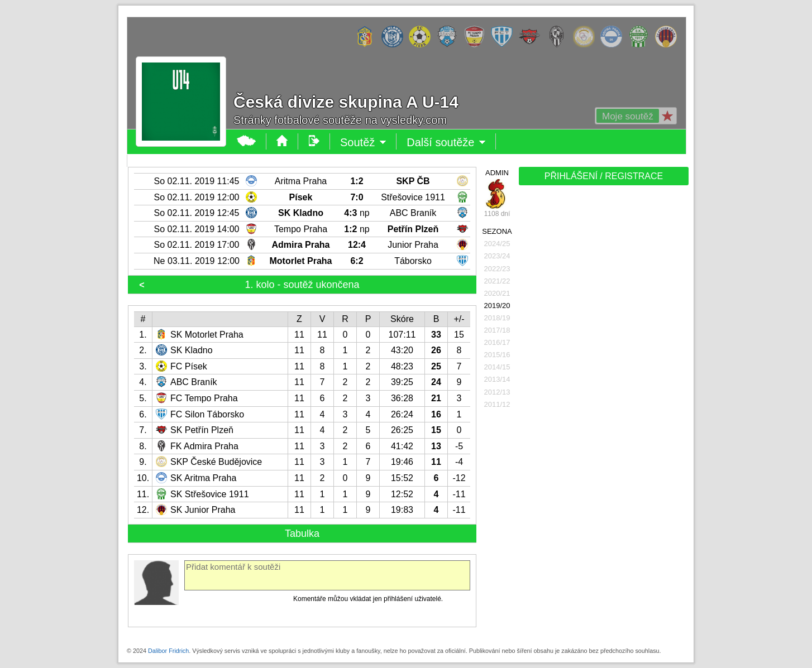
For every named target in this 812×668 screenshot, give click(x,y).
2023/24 (497, 256)
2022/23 (497, 269)
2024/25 (497, 244)
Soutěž (363, 142)
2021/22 (497, 281)
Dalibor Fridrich (168, 651)
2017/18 (497, 330)
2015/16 (497, 355)
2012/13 (497, 392)
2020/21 (497, 293)
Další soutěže (446, 142)
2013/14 (497, 379)
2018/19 (497, 318)
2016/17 (497, 342)
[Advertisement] (603, 364)
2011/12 (497, 404)
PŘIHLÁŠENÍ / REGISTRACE (604, 176)
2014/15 (497, 367)
